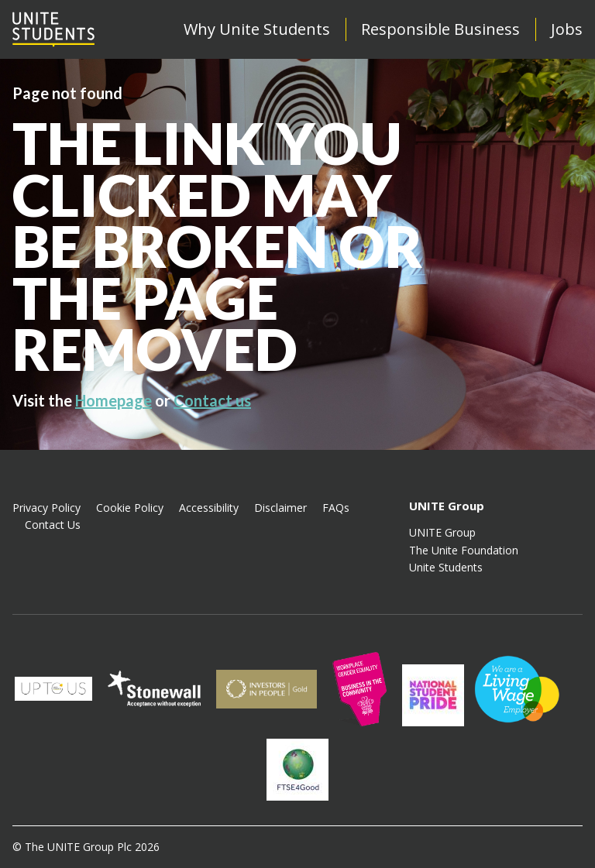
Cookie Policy (130, 508)
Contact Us (53, 525)
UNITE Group (442, 532)
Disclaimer (280, 508)
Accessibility (209, 508)
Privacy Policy (46, 508)
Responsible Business (440, 29)
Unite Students (446, 567)
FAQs (336, 508)
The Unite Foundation (464, 550)
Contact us (212, 400)
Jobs (567, 29)
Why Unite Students (257, 29)
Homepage (113, 400)
